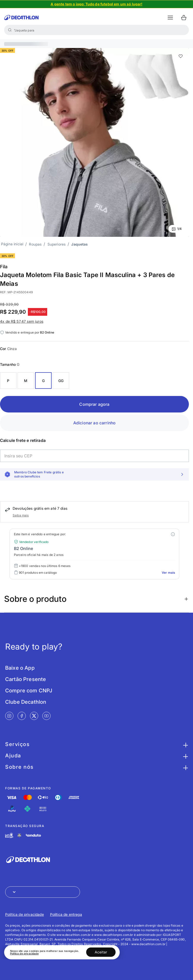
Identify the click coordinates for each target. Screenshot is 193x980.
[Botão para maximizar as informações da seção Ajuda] (185, 756)
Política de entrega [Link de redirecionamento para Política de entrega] (66, 914)
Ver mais (168, 573)
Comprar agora (94, 404)
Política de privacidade (24, 953)
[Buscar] (10, 30)
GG (61, 381)
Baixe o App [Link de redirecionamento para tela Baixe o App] (20, 668)
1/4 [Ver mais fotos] (177, 229)
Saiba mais (21, 515)
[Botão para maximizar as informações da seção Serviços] (185, 744)
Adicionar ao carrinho (94, 423)
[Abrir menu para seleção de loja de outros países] (43, 892)
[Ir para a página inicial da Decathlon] (21, 18)
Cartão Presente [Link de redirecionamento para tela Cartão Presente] (26, 679)
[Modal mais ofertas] (173, 534)
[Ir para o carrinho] (184, 18)
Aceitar (101, 952)
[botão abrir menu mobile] (170, 18)
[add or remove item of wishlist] (181, 56)
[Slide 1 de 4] (96, 4)
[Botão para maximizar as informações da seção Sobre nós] (185, 767)
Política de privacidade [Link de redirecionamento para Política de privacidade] (25, 914)
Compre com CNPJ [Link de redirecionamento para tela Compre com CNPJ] (29, 691)
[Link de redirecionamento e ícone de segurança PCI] (19, 835)
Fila (4, 267)
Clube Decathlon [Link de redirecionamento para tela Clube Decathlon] (26, 702)
